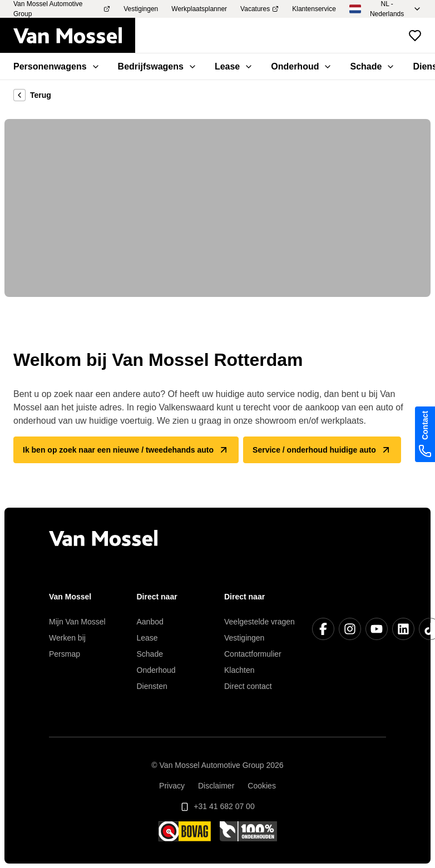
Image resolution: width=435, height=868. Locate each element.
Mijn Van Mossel (77, 622)
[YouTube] (377, 629)
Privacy (172, 786)
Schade (150, 654)
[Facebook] (323, 629)
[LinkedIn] (403, 629)
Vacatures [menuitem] (259, 9)
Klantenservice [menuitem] (314, 9)
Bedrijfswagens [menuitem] (157, 66)
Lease (147, 638)
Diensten (152, 686)
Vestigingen (244, 638)
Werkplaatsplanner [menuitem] (199, 9)
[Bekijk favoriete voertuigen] (415, 36)
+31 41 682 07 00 (217, 807)
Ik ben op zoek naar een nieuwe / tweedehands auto (126, 450)
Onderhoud (156, 670)
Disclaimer (216, 786)
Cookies (262, 786)
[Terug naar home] (74, 36)
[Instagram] (350, 629)
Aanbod (150, 622)
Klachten (239, 670)
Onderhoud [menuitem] (301, 66)
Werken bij (67, 638)
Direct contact (248, 686)
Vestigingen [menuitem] (141, 9)
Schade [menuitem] (372, 66)
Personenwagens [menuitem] (57, 66)
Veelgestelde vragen (259, 622)
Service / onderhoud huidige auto (322, 450)
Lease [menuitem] (234, 66)
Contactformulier (253, 654)
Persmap (65, 654)
